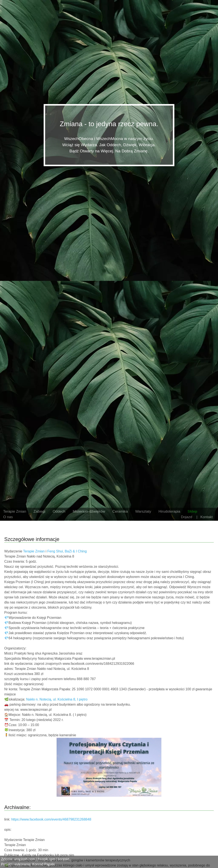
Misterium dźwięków (89, 511)
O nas (8, 517)
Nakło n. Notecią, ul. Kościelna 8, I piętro (57, 699)
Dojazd (187, 517)
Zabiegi (39, 511)
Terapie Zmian (15, 511)
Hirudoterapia (169, 511)
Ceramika (120, 511)
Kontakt (207, 517)
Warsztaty (143, 511)
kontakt (64, 859)
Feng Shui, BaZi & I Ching (67, 551)
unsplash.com (24, 859)
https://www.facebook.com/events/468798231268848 (51, 819)
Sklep (192, 511)
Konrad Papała (44, 864)
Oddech (59, 511)
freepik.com (47, 859)
